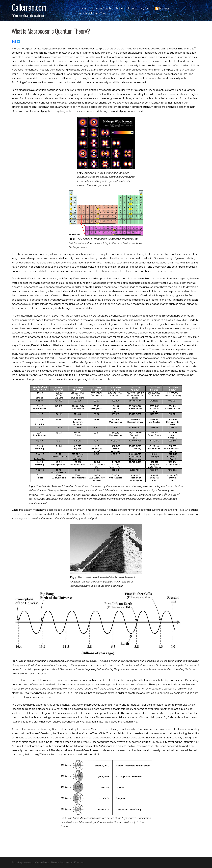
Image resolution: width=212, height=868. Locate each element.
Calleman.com (29, 7)
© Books (132, 8)
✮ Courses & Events (101, 8)
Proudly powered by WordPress (30, 863)
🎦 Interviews (162, 8)
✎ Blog (119, 8)
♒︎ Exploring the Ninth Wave (92, 13)
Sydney (65, 863)
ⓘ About (146, 8)
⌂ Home (82, 8)
